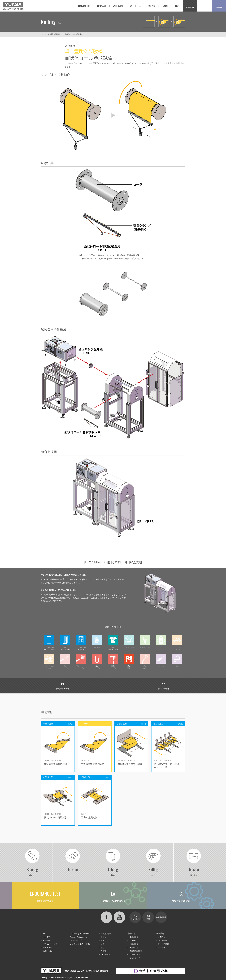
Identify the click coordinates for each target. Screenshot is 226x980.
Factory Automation (78, 937)
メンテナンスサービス (80, 944)
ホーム (44, 34)
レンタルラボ (76, 941)
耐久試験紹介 (55, 34)
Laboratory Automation (80, 934)
